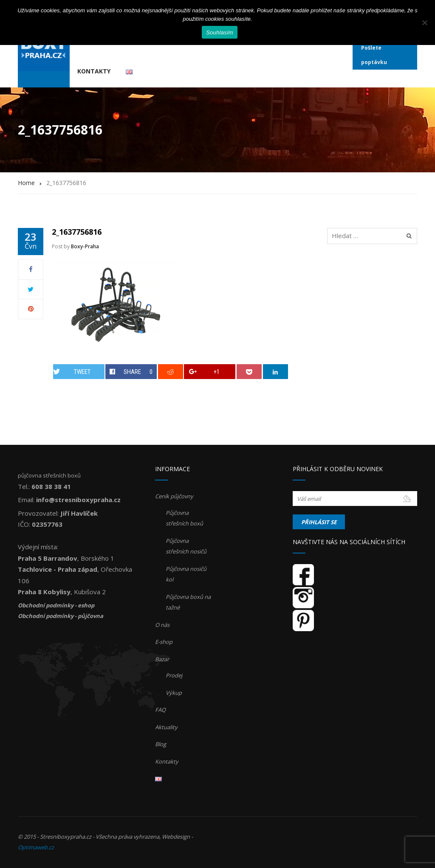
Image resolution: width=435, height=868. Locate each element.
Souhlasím (220, 32)
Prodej (174, 675)
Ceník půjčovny (174, 496)
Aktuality (166, 727)
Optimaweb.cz (36, 847)
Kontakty (94, 71)
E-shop (164, 642)
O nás (162, 625)
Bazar (162, 659)
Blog (161, 744)
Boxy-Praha (85, 246)
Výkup (174, 693)
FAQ (160, 710)
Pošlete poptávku (374, 55)
